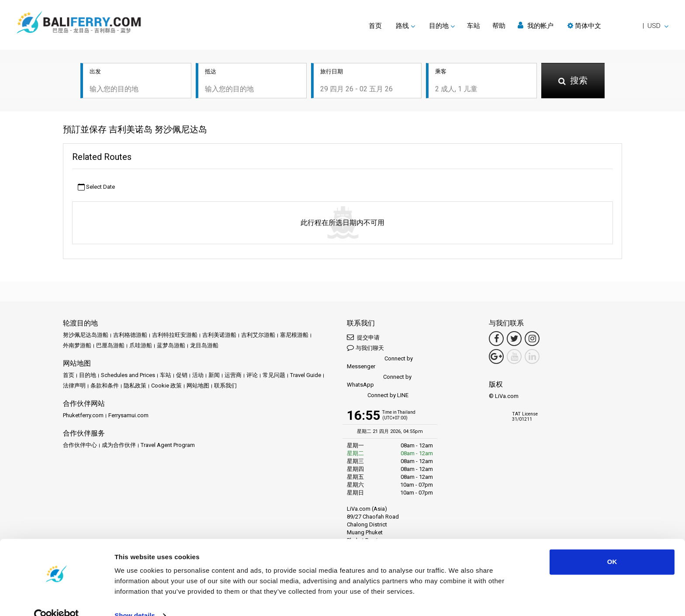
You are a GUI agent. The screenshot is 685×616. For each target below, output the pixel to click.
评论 (252, 376)
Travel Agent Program (168, 446)
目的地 (88, 376)
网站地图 (198, 386)
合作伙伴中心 (80, 446)
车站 (474, 26)
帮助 (499, 26)
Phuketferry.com (83, 416)
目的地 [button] (439, 26)
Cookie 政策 (166, 386)
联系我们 (225, 386)
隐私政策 (135, 386)
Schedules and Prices (128, 376)
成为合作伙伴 (119, 446)
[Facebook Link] (496, 339)
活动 (198, 376)
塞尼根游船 (294, 336)
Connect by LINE (378, 396)
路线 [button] (402, 26)
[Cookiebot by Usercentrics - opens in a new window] (57, 599)
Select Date (96, 188)
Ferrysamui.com (128, 416)
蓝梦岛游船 (171, 346)
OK (612, 545)
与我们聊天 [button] (365, 348)
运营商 (233, 376)
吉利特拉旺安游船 (175, 336)
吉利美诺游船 (219, 336)
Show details (135, 599)
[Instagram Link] (532, 339)
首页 (375, 26)
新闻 (214, 376)
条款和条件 (105, 386)
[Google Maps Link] (496, 357)
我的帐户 (536, 26)
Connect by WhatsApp (379, 382)
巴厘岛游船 (110, 346)
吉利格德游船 (130, 336)
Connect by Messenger (380, 363)
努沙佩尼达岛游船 (86, 336)
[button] (618, 26)
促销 (182, 376)
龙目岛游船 (204, 346)
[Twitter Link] (514, 339)
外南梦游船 (77, 346)
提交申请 (363, 338)
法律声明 (74, 386)
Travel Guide (306, 376)
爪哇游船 (141, 346)
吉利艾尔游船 (258, 336)
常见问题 (274, 376)
